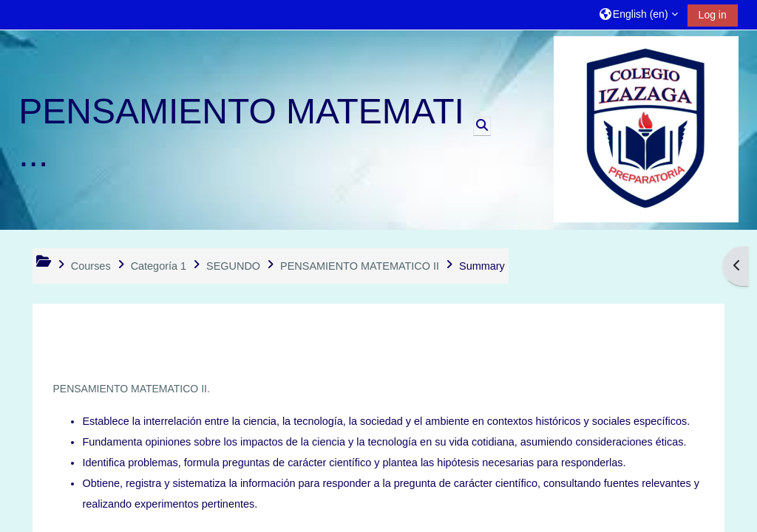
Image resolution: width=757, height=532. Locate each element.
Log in (713, 15)
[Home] (646, 129)
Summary (482, 266)
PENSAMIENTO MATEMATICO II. (131, 389)
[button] (639, 14)
